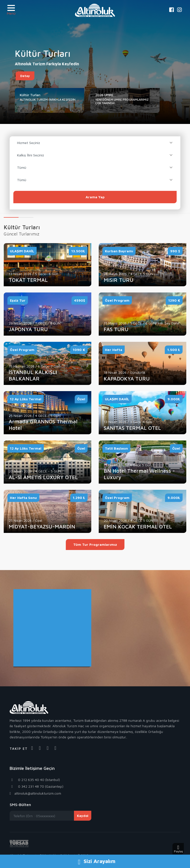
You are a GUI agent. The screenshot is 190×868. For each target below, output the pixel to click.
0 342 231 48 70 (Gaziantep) (36, 786)
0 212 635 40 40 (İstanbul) (35, 780)
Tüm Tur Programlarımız (95, 544)
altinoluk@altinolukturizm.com (35, 793)
